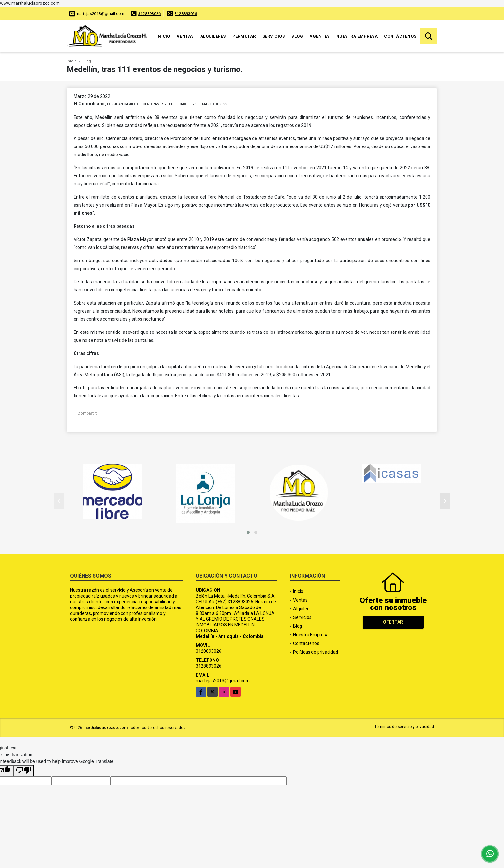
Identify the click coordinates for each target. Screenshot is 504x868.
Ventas (185, 36)
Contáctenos (400, 36)
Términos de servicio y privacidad (404, 727)
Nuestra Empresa (357, 36)
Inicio (163, 36)
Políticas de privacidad (316, 652)
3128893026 (149, 14)
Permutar (244, 36)
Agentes (320, 36)
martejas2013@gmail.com (223, 681)
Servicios (274, 36)
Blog (297, 36)
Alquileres (213, 36)
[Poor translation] (23, 771)
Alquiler (301, 609)
